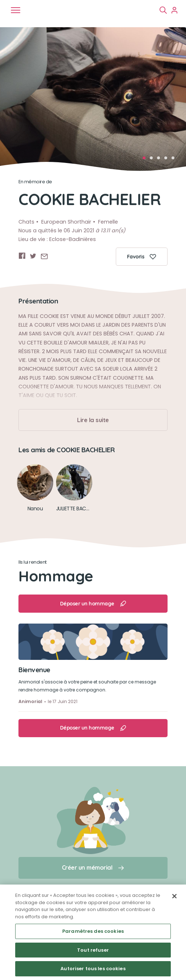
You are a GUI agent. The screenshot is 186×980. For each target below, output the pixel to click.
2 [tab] (153, 160)
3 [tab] (161, 160)
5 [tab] (175, 160)
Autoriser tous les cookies (93, 969)
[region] (93, 932)
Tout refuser (93, 950)
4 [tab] (168, 160)
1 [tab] (146, 160)
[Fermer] (174, 896)
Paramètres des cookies (93, 931)
